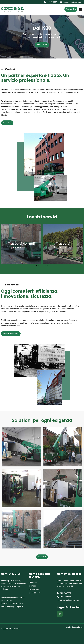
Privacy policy (35, 589)
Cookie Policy (35, 593)
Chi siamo (33, 582)
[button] (80, 10)
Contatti (32, 586)
